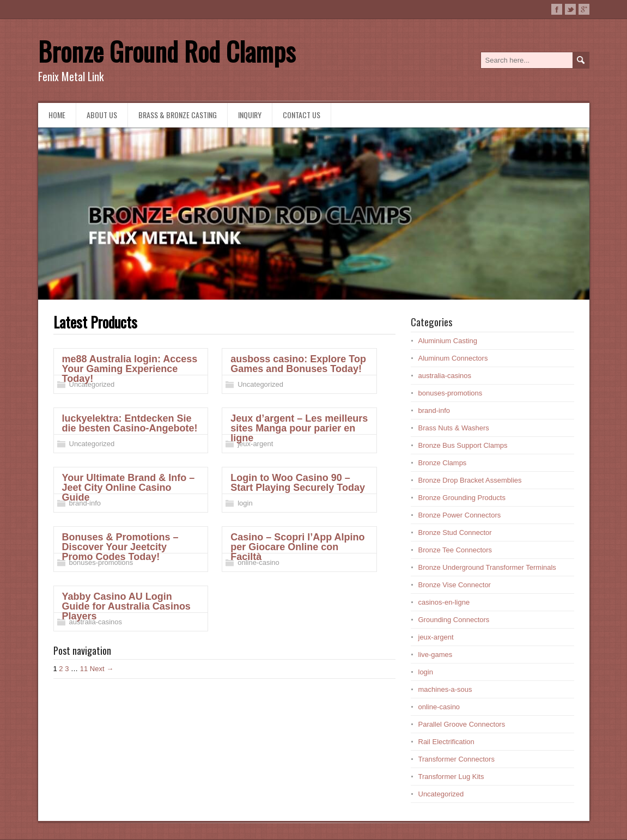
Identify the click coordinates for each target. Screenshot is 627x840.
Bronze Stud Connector (455, 532)
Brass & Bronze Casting (178, 115)
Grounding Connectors (454, 620)
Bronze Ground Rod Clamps (167, 51)
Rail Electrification (446, 742)
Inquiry (250, 115)
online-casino (258, 562)
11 (84, 669)
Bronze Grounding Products (462, 498)
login (245, 503)
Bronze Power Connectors (460, 515)
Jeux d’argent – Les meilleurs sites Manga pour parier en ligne (299, 428)
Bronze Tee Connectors (455, 550)
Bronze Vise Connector (455, 585)
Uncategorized (92, 384)
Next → (102, 669)
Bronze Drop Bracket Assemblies (470, 480)
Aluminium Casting (448, 341)
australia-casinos (96, 622)
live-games (436, 655)
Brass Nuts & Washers (454, 428)
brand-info (85, 503)
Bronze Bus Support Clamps (463, 445)
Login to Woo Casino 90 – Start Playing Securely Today (298, 483)
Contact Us (302, 115)
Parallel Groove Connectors (462, 724)
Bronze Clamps (443, 463)
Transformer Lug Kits (451, 777)
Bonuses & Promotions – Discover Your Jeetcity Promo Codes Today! (120, 547)
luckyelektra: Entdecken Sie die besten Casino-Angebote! (130, 423)
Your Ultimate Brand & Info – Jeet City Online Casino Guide (129, 488)
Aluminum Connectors (453, 358)
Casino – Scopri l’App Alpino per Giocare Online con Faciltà (297, 547)
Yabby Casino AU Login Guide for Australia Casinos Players (126, 606)
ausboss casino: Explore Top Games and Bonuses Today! (298, 364)
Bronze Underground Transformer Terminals (487, 567)
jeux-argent (255, 444)
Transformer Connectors (456, 759)
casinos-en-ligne (444, 602)
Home (57, 115)
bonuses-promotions (101, 562)
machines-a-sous (445, 689)
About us (102, 115)
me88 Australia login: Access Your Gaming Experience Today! (130, 369)
